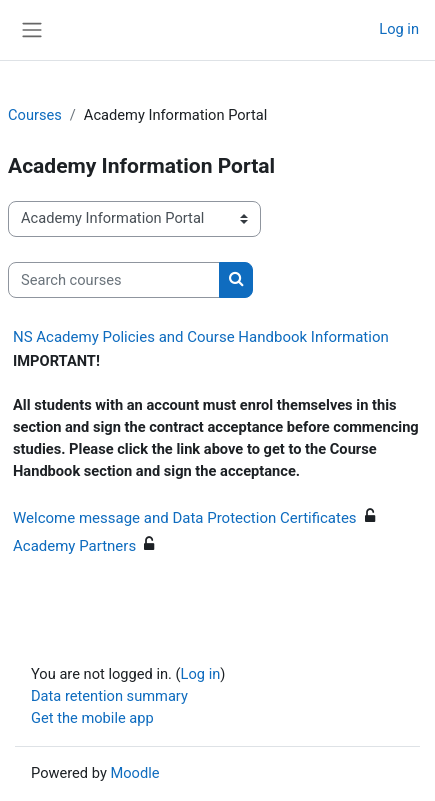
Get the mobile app (92, 718)
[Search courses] (114, 280)
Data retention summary (109, 696)
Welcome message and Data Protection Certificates (185, 518)
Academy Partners (74, 546)
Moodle (134, 773)
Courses (35, 115)
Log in (399, 29)
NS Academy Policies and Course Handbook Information (201, 337)
